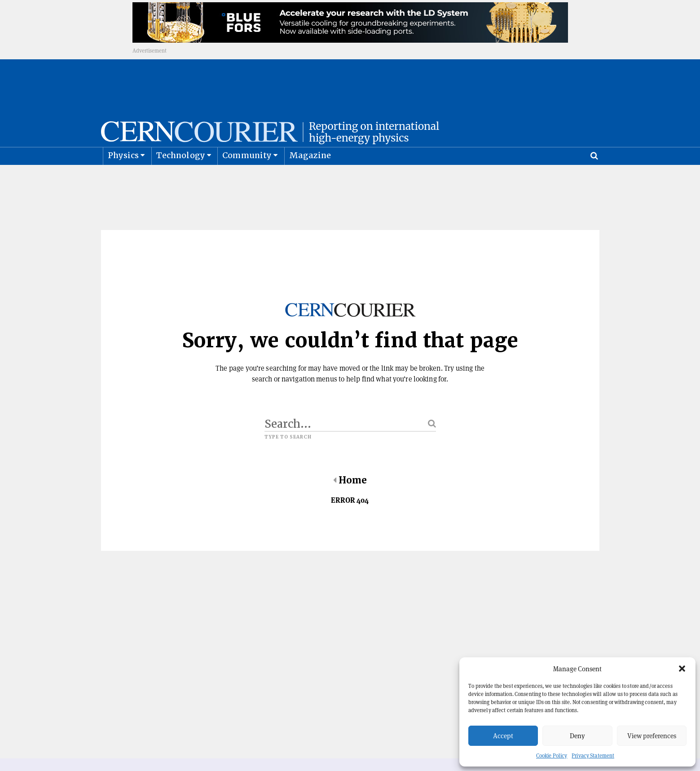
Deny (577, 736)
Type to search (288, 460)
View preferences (652, 736)
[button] (682, 669)
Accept (503, 736)
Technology (181, 178)
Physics (123, 178)
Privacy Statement (593, 755)
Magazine (310, 178)
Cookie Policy (552, 755)
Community (247, 178)
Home (350, 503)
